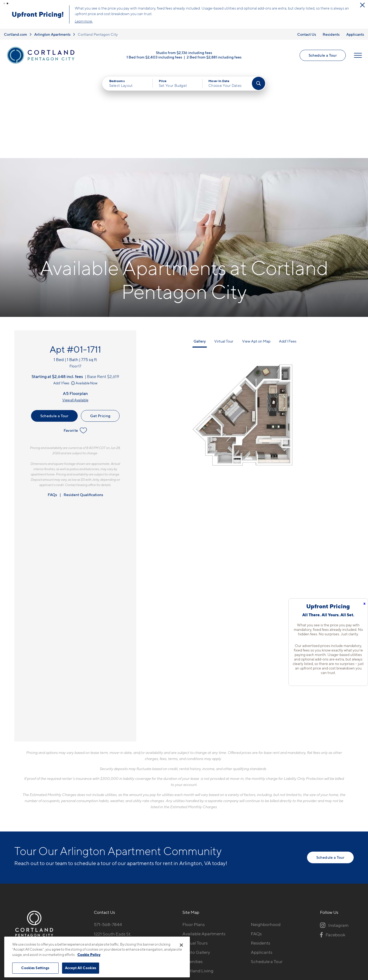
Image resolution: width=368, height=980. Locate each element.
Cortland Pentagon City (98, 34)
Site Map (207, 935)
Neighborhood (266, 837)
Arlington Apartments (52, 34)
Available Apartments (204, 846)
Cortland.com (16, 34)
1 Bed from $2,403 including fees (154, 57)
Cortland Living (198, 883)
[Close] (181, 945)
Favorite (75, 343)
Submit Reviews (183, 935)
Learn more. (84, 21)
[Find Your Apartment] (259, 83)
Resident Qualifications (83, 408)
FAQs (52, 408)
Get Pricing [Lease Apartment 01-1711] (100, 328)
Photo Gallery (196, 865)
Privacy (159, 935)
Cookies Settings (35, 968)
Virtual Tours (195, 856)
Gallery (200, 254)
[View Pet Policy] (139, 866)
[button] (4, 3)
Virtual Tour (224, 254)
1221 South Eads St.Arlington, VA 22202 (114, 850)
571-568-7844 (108, 837)
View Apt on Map (256, 254)
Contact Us (307, 34)
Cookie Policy (89, 955)
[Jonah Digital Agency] (341, 932)
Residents (331, 34)
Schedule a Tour (323, 55)
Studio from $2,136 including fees (184, 53)
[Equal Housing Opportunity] (97, 866)
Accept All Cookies (81, 968)
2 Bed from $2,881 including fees (214, 57)
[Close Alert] (362, 5)
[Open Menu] (358, 55)
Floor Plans (194, 837)
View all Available (75, 313)
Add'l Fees (65, 296)
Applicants (355, 34)
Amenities (192, 874)
